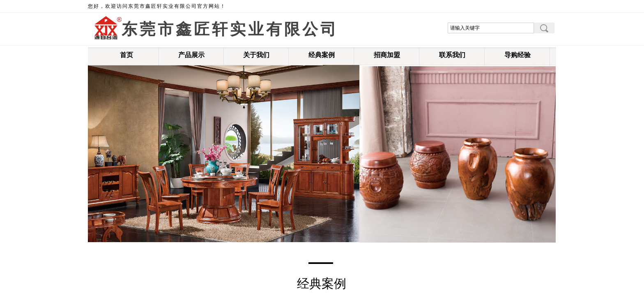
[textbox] (491, 28)
